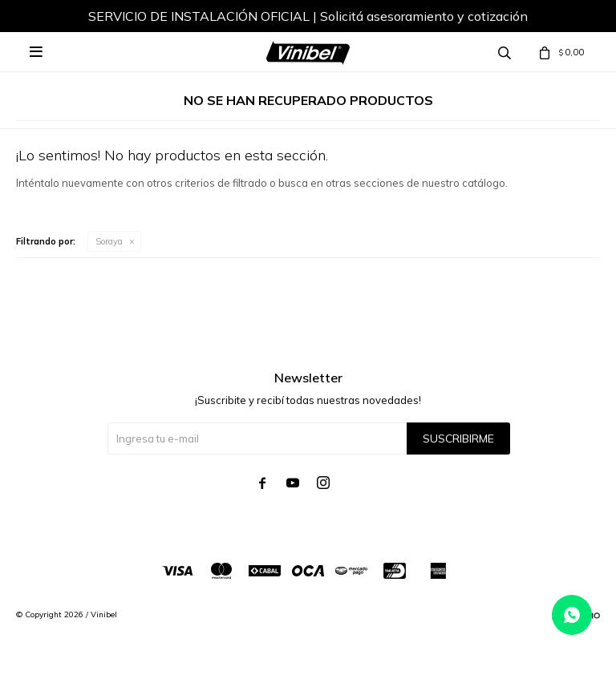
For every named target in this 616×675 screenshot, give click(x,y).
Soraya (109, 241)
